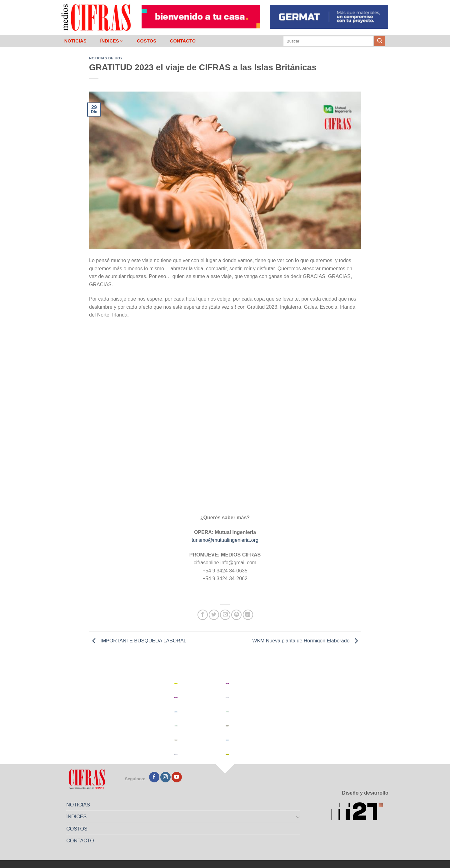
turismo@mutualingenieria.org (225, 540)
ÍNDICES (112, 41)
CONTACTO (183, 41)
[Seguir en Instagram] (165, 777)
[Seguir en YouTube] (177, 777)
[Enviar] (380, 41)
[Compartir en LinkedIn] (248, 615)
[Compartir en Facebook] (203, 615)
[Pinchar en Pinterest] (236, 615)
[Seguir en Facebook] (154, 777)
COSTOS (147, 41)
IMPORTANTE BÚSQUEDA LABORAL (138, 641)
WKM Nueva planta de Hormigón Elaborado (307, 641)
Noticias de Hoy (106, 58)
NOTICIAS (75, 41)
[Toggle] (298, 817)
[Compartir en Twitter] (214, 615)
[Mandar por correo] (225, 615)
